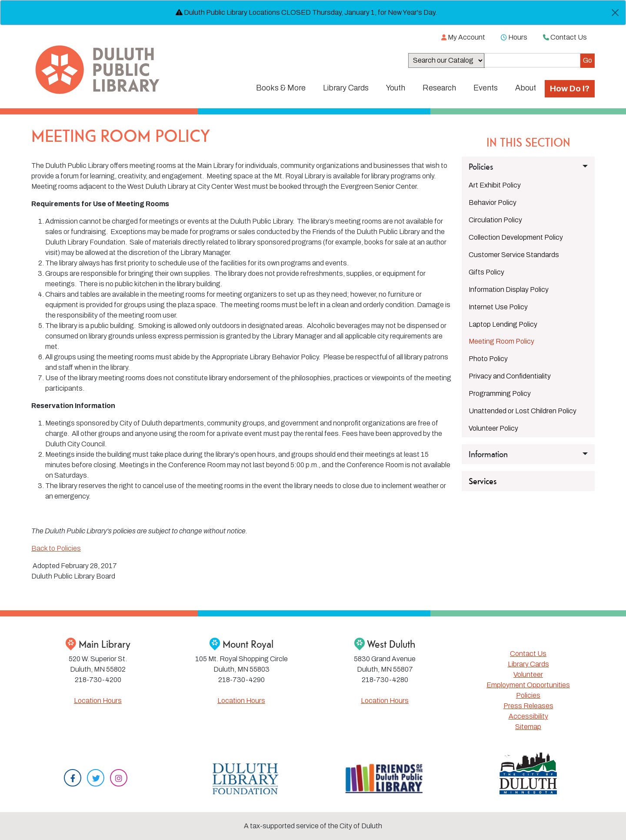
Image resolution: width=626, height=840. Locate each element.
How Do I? (570, 89)
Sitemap (528, 727)
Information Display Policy (509, 289)
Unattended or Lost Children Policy (523, 411)
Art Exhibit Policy (495, 185)
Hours (514, 37)
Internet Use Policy (498, 307)
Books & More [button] (281, 88)
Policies (528, 695)
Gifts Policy (486, 272)
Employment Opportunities (528, 685)
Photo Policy (488, 359)
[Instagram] (119, 779)
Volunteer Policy (493, 428)
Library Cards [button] (346, 88)
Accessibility (528, 716)
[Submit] (588, 61)
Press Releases (528, 706)
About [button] (526, 88)
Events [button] (486, 88)
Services (483, 481)
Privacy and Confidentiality (510, 376)
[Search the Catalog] (532, 60)
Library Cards (528, 664)
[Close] (615, 13)
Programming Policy (500, 393)
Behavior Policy (493, 202)
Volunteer (528, 674)
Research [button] (439, 88)
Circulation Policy (495, 220)
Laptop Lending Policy (503, 324)
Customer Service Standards (514, 255)
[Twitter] (96, 779)
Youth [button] (396, 88)
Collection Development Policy (516, 237)
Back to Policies (56, 548)
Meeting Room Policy (501, 341)
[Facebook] (73, 779)
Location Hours (98, 701)
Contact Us (565, 37)
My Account (463, 37)
